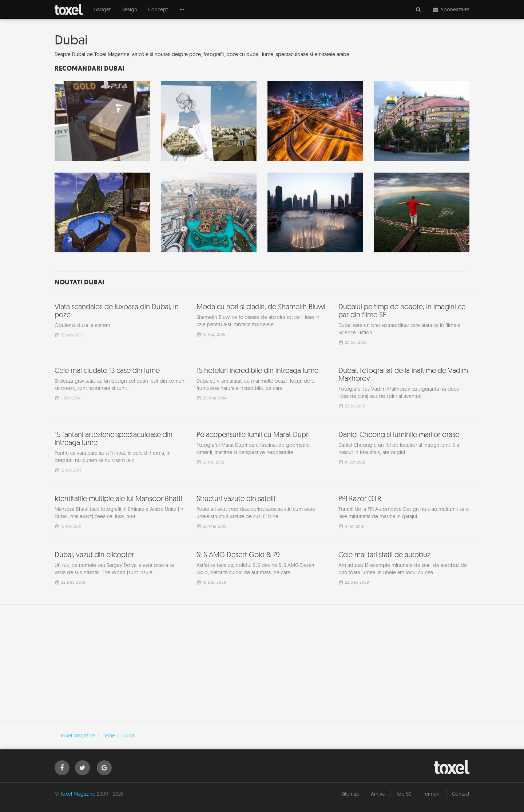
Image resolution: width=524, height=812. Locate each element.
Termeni (432, 794)
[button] (182, 9)
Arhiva (378, 794)
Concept (158, 9)
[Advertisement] (262, 663)
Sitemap (350, 794)
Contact (461, 794)
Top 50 (404, 794)
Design (129, 9)
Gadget (102, 9)
